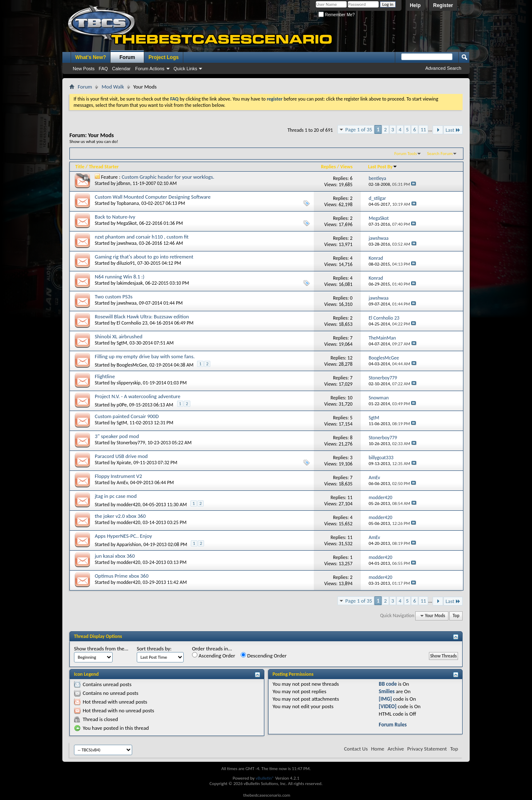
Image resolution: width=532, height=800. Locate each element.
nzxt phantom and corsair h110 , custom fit (142, 237)
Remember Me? (336, 15)
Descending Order (264, 655)
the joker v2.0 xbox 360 (120, 516)
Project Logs (164, 57)
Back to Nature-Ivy (115, 217)
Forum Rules (393, 725)
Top (456, 616)
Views (347, 167)
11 (423, 129)
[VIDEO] (388, 706)
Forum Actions (150, 69)
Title (80, 167)
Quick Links (186, 69)
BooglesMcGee (132, 365)
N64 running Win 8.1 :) (120, 277)
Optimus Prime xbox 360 (122, 576)
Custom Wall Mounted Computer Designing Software (153, 197)
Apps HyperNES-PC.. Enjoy (123, 536)
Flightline (105, 376)
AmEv (122, 482)
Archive (395, 749)
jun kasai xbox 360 (115, 556)
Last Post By (383, 167)
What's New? (91, 57)
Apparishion (129, 544)
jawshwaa (127, 243)
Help (415, 5)
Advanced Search (443, 68)
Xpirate (124, 463)
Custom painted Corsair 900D (127, 416)
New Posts (84, 69)
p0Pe (122, 405)
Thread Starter (104, 167)
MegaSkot (127, 223)
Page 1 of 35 (359, 129)
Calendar (122, 69)
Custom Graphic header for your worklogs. (168, 177)
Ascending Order (214, 655)
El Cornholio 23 (132, 323)
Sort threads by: (154, 649)
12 (350, 358)
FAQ (103, 69)
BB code (388, 684)
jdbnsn (124, 183)
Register (443, 5)
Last (453, 130)
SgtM (122, 343)
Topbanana (128, 203)
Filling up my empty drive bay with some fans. (145, 356)
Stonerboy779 (131, 443)
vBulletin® (265, 778)
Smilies (387, 691)
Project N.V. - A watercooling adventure (138, 396)
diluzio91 (126, 263)
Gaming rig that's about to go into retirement (144, 257)
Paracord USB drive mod (121, 456)
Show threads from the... (101, 649)
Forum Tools (406, 154)
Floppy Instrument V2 (118, 476)
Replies (328, 167)
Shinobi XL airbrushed (119, 336)
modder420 (129, 505)
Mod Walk (113, 87)
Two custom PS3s (114, 297)
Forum (127, 57)
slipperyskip (129, 383)
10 (350, 398)
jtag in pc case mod (116, 496)
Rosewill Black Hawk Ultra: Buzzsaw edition (142, 316)
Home (378, 749)
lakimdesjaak (130, 283)
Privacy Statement (427, 749)
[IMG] (385, 699)
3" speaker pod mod (117, 436)
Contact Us (356, 749)
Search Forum (440, 154)
